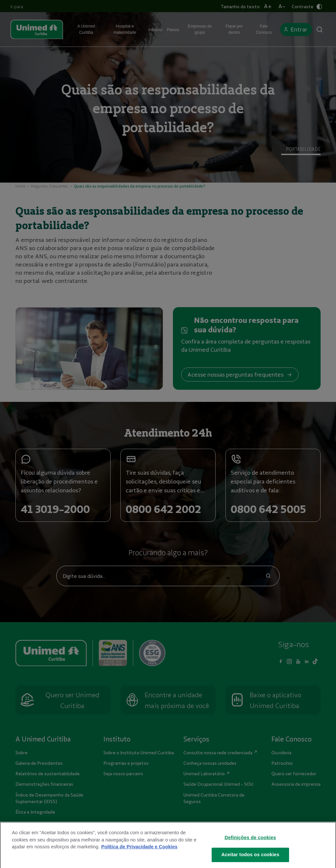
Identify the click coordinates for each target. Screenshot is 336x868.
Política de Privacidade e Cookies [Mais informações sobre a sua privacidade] (139, 857)
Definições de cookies (251, 848)
